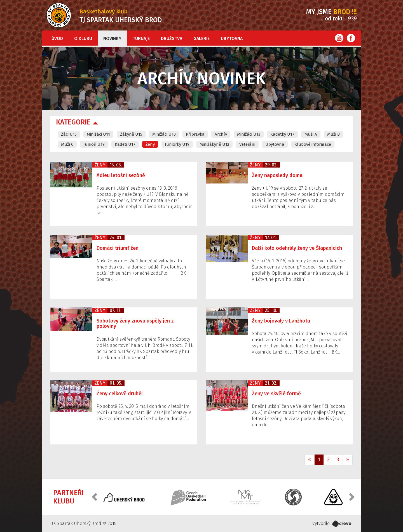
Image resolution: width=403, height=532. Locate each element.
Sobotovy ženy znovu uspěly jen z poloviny (135, 324)
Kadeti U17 (125, 144)
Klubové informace (313, 144)
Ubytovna (232, 38)
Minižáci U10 (164, 134)
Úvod (57, 38)
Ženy (150, 144)
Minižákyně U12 (214, 144)
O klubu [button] (83, 38)
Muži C (67, 144)
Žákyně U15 (131, 134)
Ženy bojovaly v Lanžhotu (281, 321)
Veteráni (247, 144)
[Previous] (310, 460)
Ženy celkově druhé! (120, 394)
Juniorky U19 (177, 144)
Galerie (201, 38)
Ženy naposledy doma (277, 175)
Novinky (112, 38)
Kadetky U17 (282, 134)
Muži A (311, 134)
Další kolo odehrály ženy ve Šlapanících (297, 248)
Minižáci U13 (249, 134)
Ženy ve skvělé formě (276, 394)
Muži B (333, 134)
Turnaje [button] (141, 38)
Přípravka (195, 134)
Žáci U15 (69, 134)
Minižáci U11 (98, 134)
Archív (221, 134)
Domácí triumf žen (118, 248)
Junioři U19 (94, 144)
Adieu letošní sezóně (121, 175)
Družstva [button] (172, 38)
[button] (95, 496)
